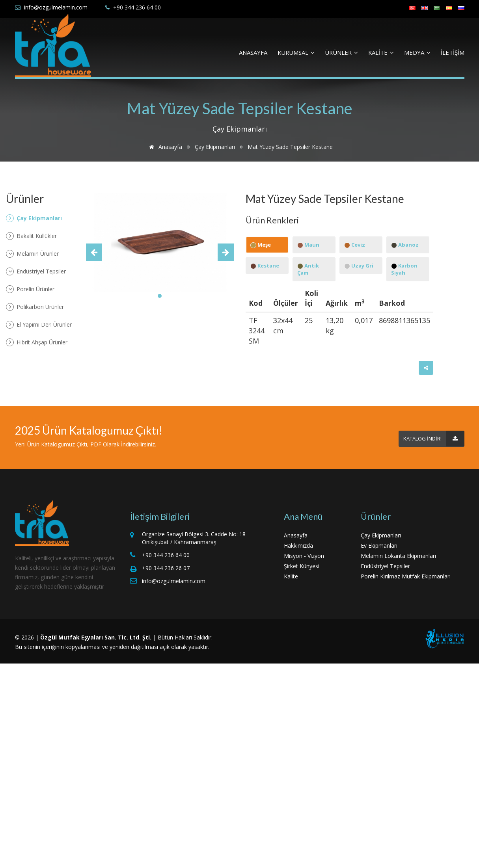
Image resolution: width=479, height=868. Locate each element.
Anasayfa (164, 147)
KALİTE (381, 52)
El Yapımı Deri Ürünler (39, 325)
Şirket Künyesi (302, 566)
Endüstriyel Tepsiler (36, 271)
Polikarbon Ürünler (35, 307)
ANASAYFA (253, 52)
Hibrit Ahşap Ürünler (37, 342)
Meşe (261, 245)
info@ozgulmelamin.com (56, 7)
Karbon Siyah (404, 269)
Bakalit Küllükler (31, 236)
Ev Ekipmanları (379, 546)
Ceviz (355, 245)
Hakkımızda (298, 546)
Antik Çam (308, 269)
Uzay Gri (359, 266)
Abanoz (405, 245)
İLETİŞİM (453, 52)
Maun (308, 245)
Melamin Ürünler (32, 254)
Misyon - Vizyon (304, 556)
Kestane (265, 266)
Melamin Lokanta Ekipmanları (398, 556)
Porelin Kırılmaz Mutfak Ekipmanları (406, 576)
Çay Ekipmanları (215, 147)
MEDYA (417, 52)
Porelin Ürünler (30, 289)
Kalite (291, 576)
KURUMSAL (296, 52)
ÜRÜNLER (341, 52)
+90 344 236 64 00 (137, 7)
